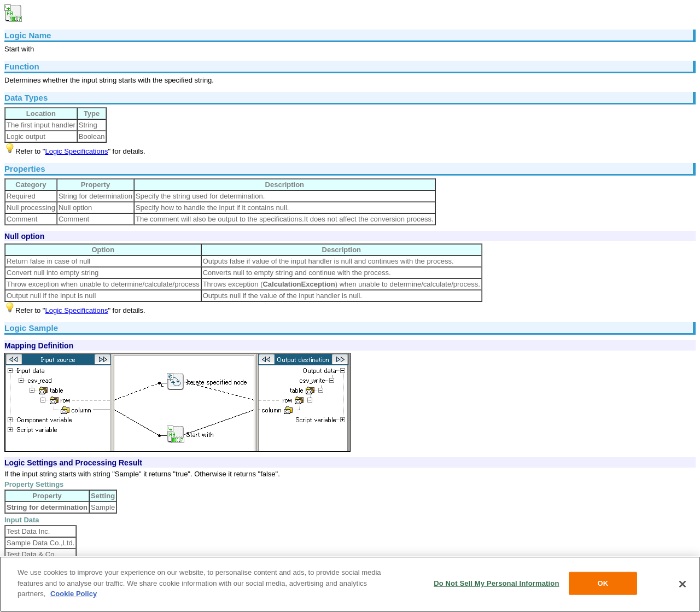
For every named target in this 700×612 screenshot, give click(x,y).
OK (603, 583)
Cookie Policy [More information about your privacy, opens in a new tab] (74, 594)
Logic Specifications (76, 151)
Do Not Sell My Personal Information (496, 583)
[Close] (682, 584)
